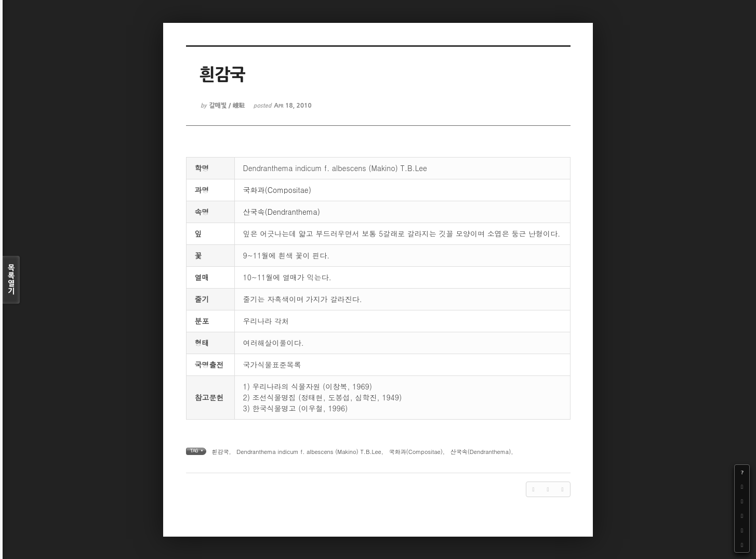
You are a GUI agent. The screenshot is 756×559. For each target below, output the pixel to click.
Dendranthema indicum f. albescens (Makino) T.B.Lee (309, 452)
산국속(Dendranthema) (282, 212)
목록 (11, 280)
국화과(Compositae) (277, 190)
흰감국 (221, 452)
